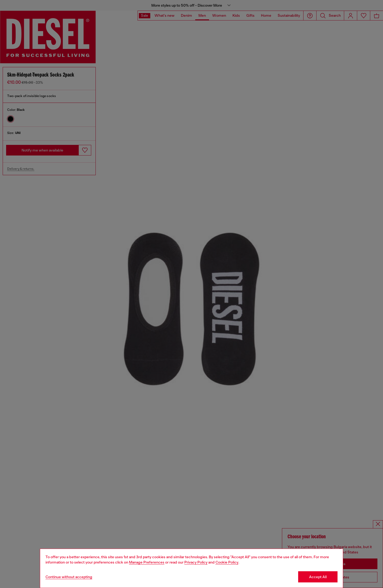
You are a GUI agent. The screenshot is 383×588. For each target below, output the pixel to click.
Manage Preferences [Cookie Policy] (147, 562)
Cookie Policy (227, 562)
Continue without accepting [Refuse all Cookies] (69, 577)
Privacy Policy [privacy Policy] (196, 562)
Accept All (318, 577)
